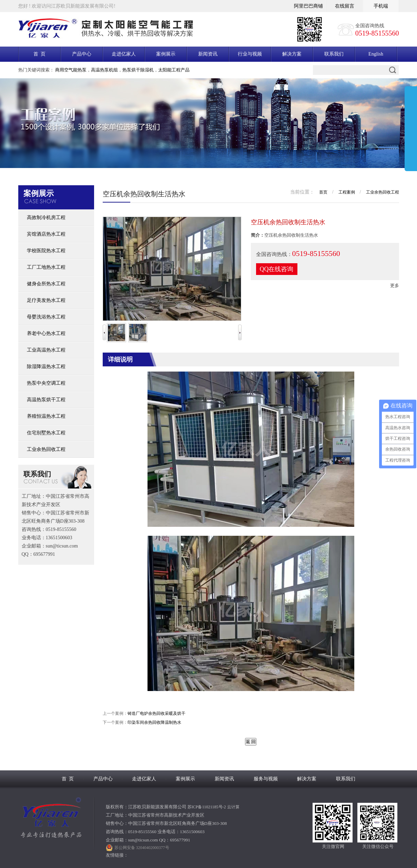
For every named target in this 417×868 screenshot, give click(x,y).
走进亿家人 (124, 54)
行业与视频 (250, 54)
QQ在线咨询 (277, 269)
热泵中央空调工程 (46, 383)
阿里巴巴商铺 (308, 6)
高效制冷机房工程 (46, 218)
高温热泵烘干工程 (46, 400)
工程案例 (347, 192)
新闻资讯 (208, 54)
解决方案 (292, 54)
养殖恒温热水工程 (46, 416)
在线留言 (345, 6)
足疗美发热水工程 (46, 300)
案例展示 (166, 54)
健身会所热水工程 (46, 284)
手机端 (381, 6)
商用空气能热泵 (71, 70)
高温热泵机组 (104, 70)
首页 (323, 192)
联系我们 (334, 54)
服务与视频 (266, 779)
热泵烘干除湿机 (138, 70)
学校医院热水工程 (46, 251)
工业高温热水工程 (46, 350)
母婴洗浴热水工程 (46, 317)
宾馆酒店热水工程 (46, 234)
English (376, 54)
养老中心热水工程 (46, 333)
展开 (411, 130)
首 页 (39, 54)
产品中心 (82, 54)
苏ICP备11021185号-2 (207, 807)
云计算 (233, 807)
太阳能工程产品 (174, 70)
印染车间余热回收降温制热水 (154, 722)
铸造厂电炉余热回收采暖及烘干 (156, 713)
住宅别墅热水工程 (46, 433)
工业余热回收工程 (46, 449)
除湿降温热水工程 (46, 367)
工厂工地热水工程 (46, 267)
